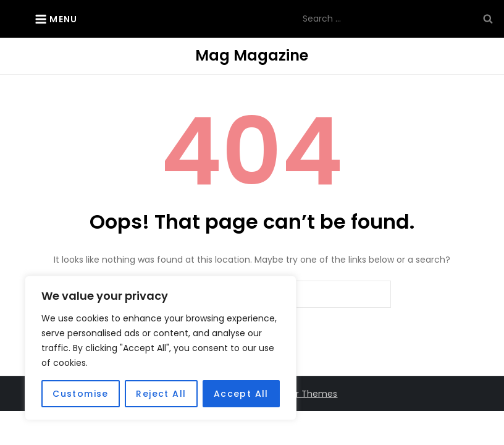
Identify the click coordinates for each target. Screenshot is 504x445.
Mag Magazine (252, 55)
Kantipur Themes (300, 394)
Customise (81, 394)
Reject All (161, 394)
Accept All (241, 394)
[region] (161, 348)
